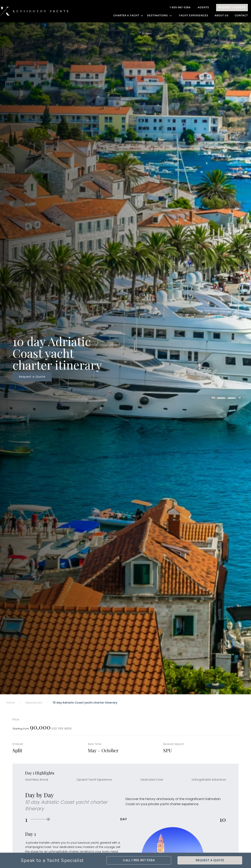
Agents (203, 7)
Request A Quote (232, 7)
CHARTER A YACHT (129, 16)
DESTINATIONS (160, 16)
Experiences (34, 703)
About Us (221, 15)
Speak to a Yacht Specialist (52, 860)
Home (10, 703)
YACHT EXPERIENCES (194, 15)
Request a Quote (32, 377)
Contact (241, 15)
